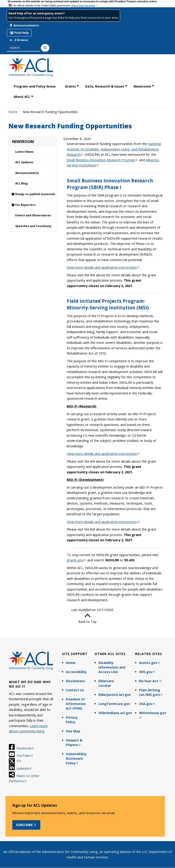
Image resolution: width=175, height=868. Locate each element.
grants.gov (77, 560)
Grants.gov (150, 663)
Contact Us (75, 690)
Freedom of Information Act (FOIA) (76, 704)
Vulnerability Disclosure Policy (76, 758)
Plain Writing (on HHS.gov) (151, 692)
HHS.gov (147, 672)
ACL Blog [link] (21, 183)
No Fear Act (151, 681)
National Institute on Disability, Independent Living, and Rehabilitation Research (114, 149)
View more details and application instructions (103, 267)
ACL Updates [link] (24, 162)
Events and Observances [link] (33, 215)
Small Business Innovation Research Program (103, 160)
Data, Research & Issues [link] (105, 86)
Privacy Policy (72, 720)
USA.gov (147, 704)
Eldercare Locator (106, 683)
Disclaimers (75, 681)
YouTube (25, 755)
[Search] (45, 48)
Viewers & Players (74, 742)
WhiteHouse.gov (153, 715)
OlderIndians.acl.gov (115, 713)
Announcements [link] (27, 173)
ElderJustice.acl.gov (115, 695)
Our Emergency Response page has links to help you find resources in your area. (63, 18)
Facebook (25, 748)
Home (13, 112)
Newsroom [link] (142, 86)
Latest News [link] (24, 152)
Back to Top (87, 618)
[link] (32, 194)
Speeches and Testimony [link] (33, 226)
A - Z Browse (19, 40)
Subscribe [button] (26, 825)
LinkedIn (24, 768)
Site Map (73, 731)
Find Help (19, 33)
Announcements (24, 25)
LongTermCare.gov (114, 704)
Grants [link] (70, 86)
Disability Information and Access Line (112, 667)
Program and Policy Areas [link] (35, 86)
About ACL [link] (22, 97)
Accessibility (76, 672)
